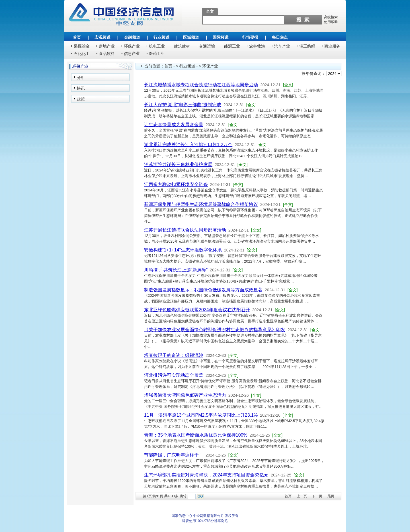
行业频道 (161, 37)
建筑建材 (182, 46)
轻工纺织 (307, 46)
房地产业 (107, 46)
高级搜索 (331, 17)
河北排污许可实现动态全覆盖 (174, 375)
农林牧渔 (257, 46)
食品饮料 (107, 54)
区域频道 (191, 37)
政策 (81, 99)
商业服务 (332, 46)
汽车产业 (282, 46)
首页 (77, 37)
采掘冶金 (82, 46)
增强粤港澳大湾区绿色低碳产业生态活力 (185, 395)
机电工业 (157, 46)
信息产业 (132, 54)
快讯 (81, 88)
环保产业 (132, 46)
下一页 (317, 496)
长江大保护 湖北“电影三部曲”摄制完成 (183, 105)
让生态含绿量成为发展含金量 (174, 125)
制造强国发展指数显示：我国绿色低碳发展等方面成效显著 (203, 290)
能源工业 (232, 46)
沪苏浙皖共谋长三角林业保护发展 (178, 164)
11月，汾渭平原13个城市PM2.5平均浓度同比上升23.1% (201, 415)
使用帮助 (331, 22)
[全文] (288, 85)
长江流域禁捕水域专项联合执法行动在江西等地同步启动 (201, 85)
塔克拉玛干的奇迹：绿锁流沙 (174, 355)
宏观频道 (102, 37)
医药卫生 (157, 54)
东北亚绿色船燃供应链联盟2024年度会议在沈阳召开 (197, 310)
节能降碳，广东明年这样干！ (174, 455)
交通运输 (207, 46)
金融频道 (132, 37)
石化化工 (82, 54)
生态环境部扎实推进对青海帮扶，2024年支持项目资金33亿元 (206, 475)
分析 (81, 77)
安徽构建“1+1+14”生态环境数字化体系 (183, 250)
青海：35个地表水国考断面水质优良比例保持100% (196, 435)
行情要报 (250, 37)
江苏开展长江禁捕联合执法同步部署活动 (185, 230)
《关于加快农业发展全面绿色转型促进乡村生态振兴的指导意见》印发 (215, 330)
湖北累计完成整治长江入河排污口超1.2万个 (188, 145)
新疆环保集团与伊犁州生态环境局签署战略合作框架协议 (201, 204)
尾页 (331, 496)
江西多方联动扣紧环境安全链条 (176, 184)
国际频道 (221, 37)
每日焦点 (280, 37)
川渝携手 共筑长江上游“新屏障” (176, 270)
